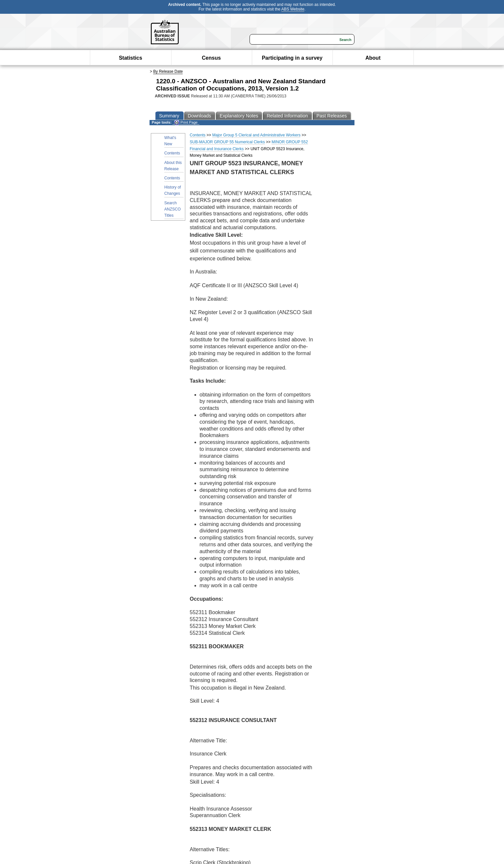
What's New (170, 141)
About (373, 58)
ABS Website (293, 9)
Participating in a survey (292, 58)
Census (212, 58)
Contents (172, 153)
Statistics (130, 58)
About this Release (173, 166)
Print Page (186, 122)
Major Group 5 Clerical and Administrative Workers (256, 135)
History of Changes (173, 190)
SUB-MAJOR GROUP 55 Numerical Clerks (227, 142)
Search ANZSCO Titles (172, 209)
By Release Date (168, 71)
